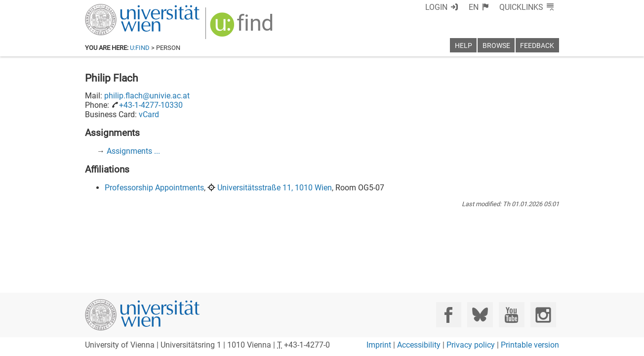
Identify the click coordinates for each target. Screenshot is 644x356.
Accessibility (419, 345)
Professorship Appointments (154, 188)
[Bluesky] (480, 315)
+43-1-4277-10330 (151, 105)
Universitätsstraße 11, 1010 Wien (275, 188)
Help (463, 46)
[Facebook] (449, 315)
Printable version (530, 345)
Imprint (379, 345)
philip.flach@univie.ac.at (147, 96)
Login (436, 7)
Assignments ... (133, 151)
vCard (149, 114)
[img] (243, 28)
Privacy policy (471, 345)
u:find (140, 48)
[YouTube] (511, 315)
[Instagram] (543, 315)
